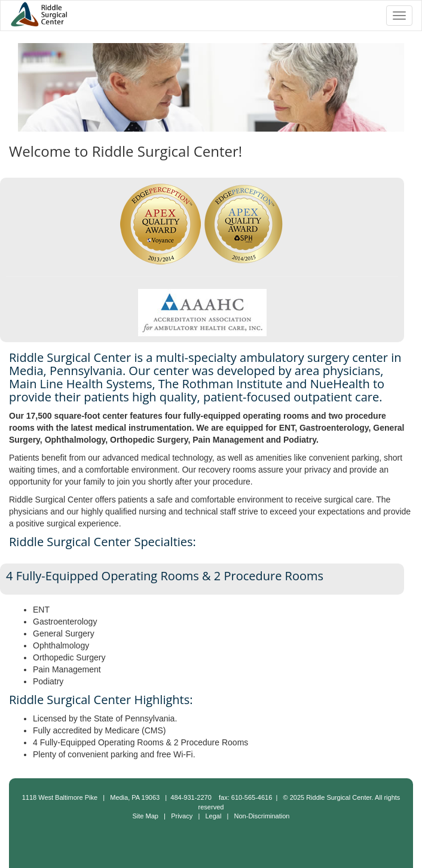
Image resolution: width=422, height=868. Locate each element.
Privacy (182, 816)
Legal (213, 816)
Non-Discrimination (262, 816)
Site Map (146, 816)
